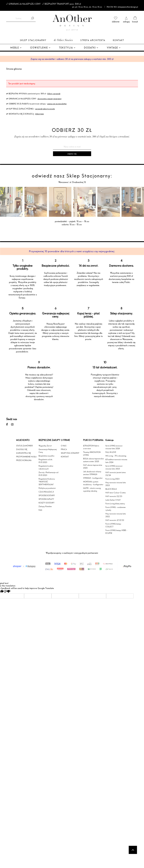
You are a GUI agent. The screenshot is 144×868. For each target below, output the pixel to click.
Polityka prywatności (47, 488)
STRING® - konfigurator (93, 478)
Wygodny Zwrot (45, 446)
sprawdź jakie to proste (45, 109)
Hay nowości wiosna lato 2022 (116, 515)
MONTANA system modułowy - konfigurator (93, 483)
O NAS (64, 446)
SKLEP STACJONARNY (70, 453)
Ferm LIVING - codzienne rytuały (116, 509)
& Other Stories (63, 40)
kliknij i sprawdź (54, 94)
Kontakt (118, 40)
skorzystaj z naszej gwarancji (49, 99)
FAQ (40, 510)
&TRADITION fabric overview (91, 447)
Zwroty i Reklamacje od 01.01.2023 (48, 474)
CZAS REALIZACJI (46, 492)
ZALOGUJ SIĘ (22, 449)
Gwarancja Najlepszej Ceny (48, 451)
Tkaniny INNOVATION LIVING (92, 454)
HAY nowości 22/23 (114, 496)
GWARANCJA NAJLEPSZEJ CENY (25, 4)
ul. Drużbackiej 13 (77, 182)
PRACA (64, 449)
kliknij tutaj (40, 114)
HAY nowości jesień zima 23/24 (116, 474)
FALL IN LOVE (111, 452)
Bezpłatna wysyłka (46, 456)
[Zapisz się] (72, 154)
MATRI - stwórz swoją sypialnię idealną (92, 489)
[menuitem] (16, 48)
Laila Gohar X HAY (113, 500)
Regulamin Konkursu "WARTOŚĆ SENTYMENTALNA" (47, 482)
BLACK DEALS (111, 489)
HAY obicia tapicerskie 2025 (93, 466)
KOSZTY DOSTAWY (46, 503)
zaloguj (126, 22)
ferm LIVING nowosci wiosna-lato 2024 (114, 447)
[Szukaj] (32, 18)
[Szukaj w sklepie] (19, 18)
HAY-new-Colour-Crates (116, 493)
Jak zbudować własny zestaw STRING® (92, 473)
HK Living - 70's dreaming (116, 456)
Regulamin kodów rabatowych (46, 467)
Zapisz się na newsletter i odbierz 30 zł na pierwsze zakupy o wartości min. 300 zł (72, 59)
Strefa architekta (93, 40)
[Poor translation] (7, 591)
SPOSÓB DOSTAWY (47, 495)
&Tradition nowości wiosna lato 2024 (116, 461)
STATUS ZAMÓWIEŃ (24, 446)
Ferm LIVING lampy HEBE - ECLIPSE (116, 532)
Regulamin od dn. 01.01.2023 (46, 461)
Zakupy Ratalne (45, 506)
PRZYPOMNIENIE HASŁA (26, 457)
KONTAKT (65, 457)
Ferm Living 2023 (112, 479)
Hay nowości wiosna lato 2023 (116, 484)
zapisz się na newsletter (57, 104)
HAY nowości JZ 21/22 (115, 520)
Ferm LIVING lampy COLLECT (113, 525)
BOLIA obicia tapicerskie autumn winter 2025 (93, 460)
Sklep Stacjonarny (33, 40)
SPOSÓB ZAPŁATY (46, 499)
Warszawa (63, 182)
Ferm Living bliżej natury (115, 504)
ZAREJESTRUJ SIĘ (23, 453)
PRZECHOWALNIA (24, 460)
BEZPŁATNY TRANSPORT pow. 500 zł (63, 4)
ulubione (116, 22)
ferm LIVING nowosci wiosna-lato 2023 (114, 467)
